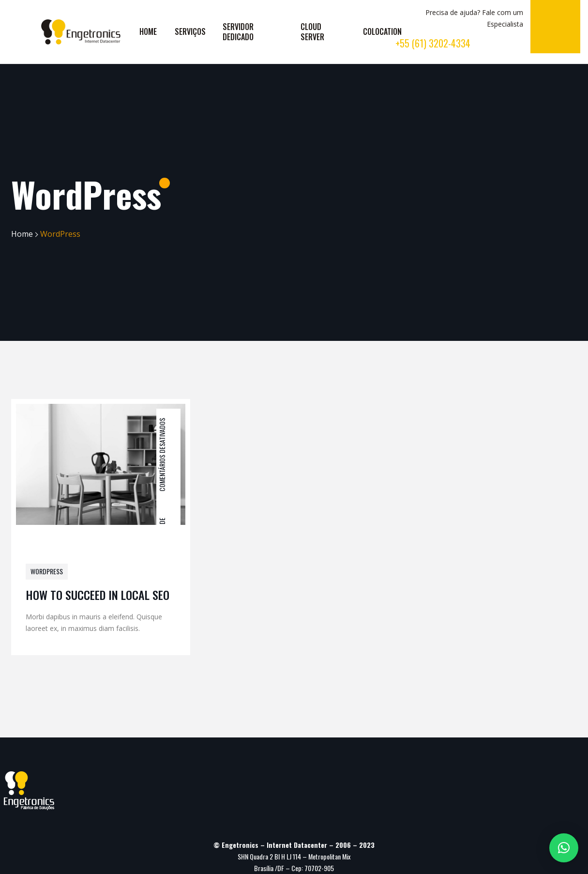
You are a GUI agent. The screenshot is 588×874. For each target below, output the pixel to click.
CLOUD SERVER (312, 32)
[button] (564, 848)
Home (22, 234)
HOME (148, 31)
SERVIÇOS (190, 31)
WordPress (47, 571)
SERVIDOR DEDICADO (238, 32)
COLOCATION (382, 31)
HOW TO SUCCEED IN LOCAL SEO (98, 595)
